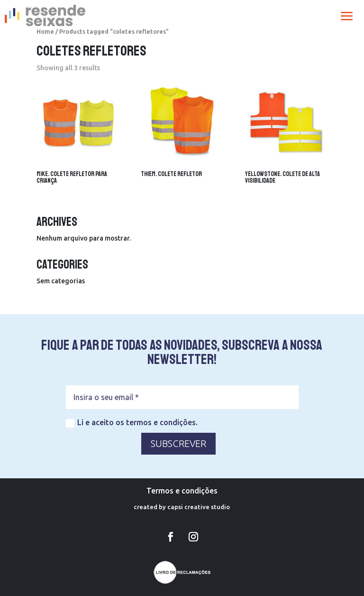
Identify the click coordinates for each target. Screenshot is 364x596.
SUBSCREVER (178, 443)
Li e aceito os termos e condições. (132, 423)
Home (45, 31)
